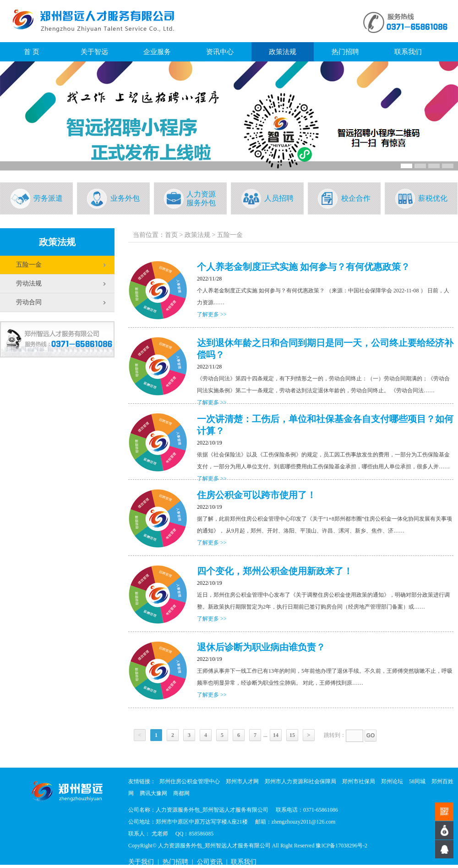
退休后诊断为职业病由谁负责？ (261, 647)
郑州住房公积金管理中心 (190, 781)
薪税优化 (433, 198)
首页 (171, 235)
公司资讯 (210, 862)
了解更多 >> (212, 314)
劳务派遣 (48, 198)
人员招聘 (279, 198)
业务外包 (125, 198)
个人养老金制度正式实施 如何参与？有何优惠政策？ (303, 267)
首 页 (32, 52)
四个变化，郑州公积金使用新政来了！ (275, 571)
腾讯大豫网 (153, 793)
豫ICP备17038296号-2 (341, 846)
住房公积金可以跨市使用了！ (256, 495)
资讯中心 (220, 52)
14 (276, 735)
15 (292, 735)
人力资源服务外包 (201, 198)
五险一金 (29, 265)
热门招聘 (345, 52)
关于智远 (94, 52)
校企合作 (356, 198)
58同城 (417, 781)
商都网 (181, 793)
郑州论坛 (392, 781)
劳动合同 (29, 302)
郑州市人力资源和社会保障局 (300, 781)
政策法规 (283, 52)
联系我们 (408, 52)
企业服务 (157, 52)
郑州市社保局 (359, 781)
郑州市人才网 (242, 781)
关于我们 (141, 862)
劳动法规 (29, 283)
